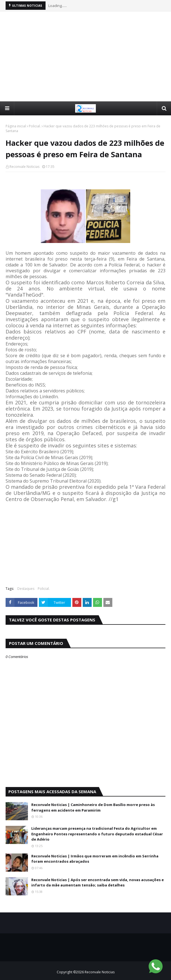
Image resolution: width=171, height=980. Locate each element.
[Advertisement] (88, 56)
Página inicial (16, 126)
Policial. (35, 126)
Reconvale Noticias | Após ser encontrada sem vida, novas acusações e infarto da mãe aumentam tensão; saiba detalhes (98, 883)
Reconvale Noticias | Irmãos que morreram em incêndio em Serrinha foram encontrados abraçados (95, 859)
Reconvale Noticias (24, 167)
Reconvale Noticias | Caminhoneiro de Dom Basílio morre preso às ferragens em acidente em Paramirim (93, 807)
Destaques (26, 589)
